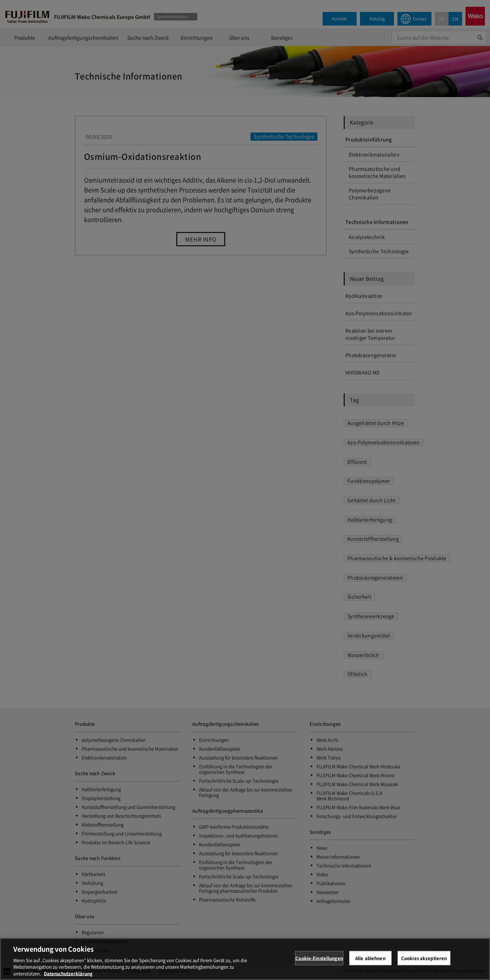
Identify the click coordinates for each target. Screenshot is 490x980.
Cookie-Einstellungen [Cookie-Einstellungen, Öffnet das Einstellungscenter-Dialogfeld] (319, 962)
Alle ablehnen (370, 962)
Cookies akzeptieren (424, 962)
